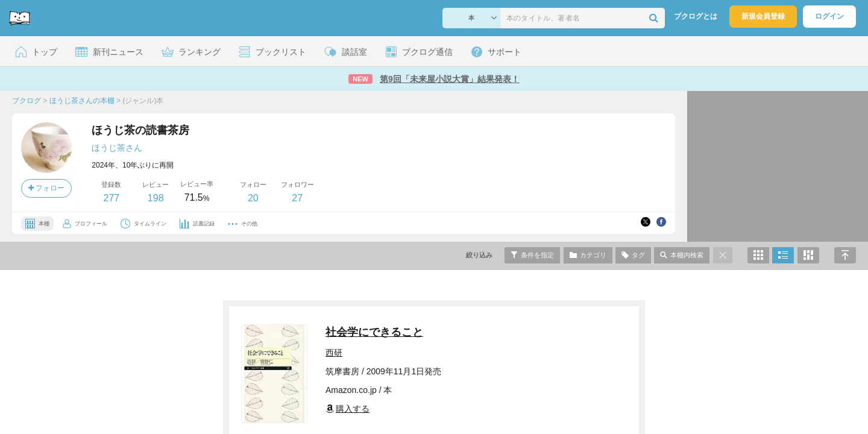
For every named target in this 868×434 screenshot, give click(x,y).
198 (156, 198)
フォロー (46, 188)
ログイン (829, 16)
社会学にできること (374, 332)
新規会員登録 (763, 16)
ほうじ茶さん (117, 148)
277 (111, 198)
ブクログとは (696, 16)
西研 (334, 353)
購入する (348, 409)
